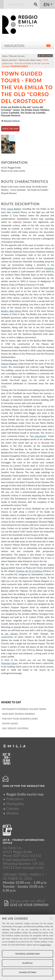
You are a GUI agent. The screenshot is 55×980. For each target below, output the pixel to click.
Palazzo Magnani (9, 364)
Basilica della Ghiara (12, 311)
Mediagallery (15, 804)
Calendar (13, 809)
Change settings (27, 972)
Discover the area (17, 56)
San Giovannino (38, 436)
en (46, 4)
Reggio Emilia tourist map (25, 794)
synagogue (49, 268)
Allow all (27, 963)
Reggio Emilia (11, 121)
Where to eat (11, 702)
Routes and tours (10, 60)
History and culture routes (30, 60)
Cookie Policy (46, 945)
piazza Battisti (14, 209)
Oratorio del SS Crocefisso (30, 571)
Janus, (24, 380)
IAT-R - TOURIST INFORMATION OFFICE (23, 841)
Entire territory (45, 56)
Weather (12, 813)
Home (5, 56)
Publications (15, 799)
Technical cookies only (27, 954)
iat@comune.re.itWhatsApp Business (19, 862)
